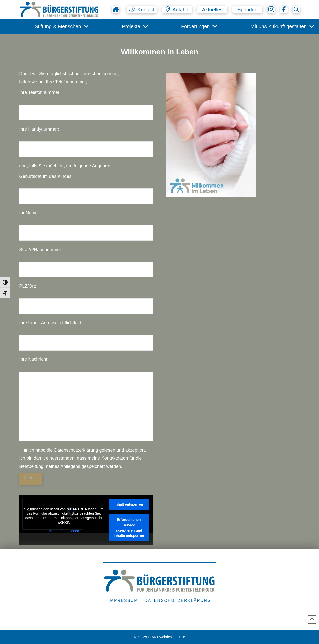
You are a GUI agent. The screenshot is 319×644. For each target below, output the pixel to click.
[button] (142, 10)
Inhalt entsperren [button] (129, 504)
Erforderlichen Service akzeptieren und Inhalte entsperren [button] (129, 528)
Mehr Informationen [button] (64, 531)
